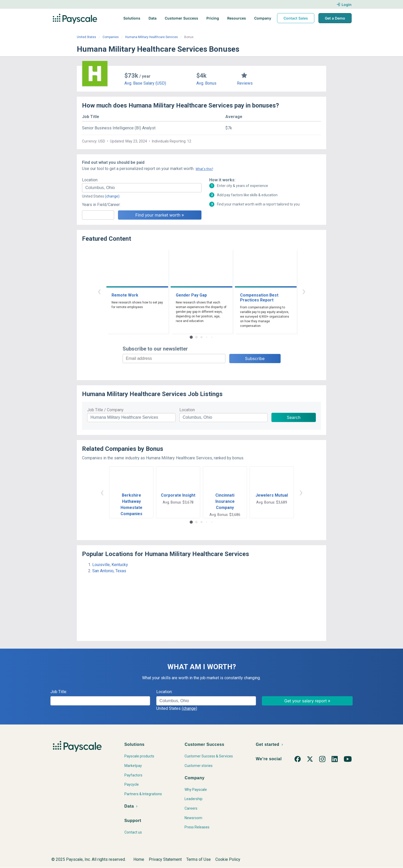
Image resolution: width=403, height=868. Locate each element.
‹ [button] (99, 291)
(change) (112, 196)
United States (86, 37)
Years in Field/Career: (101, 205)
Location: (90, 180)
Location (187, 410)
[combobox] (142, 188)
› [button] (304, 291)
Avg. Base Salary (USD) (145, 83)
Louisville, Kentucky (110, 565)
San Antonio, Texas (109, 571)
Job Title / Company (105, 410)
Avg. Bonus (206, 83)
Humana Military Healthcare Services (152, 37)
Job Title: (59, 692)
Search (294, 417)
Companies (111, 37)
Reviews (245, 83)
